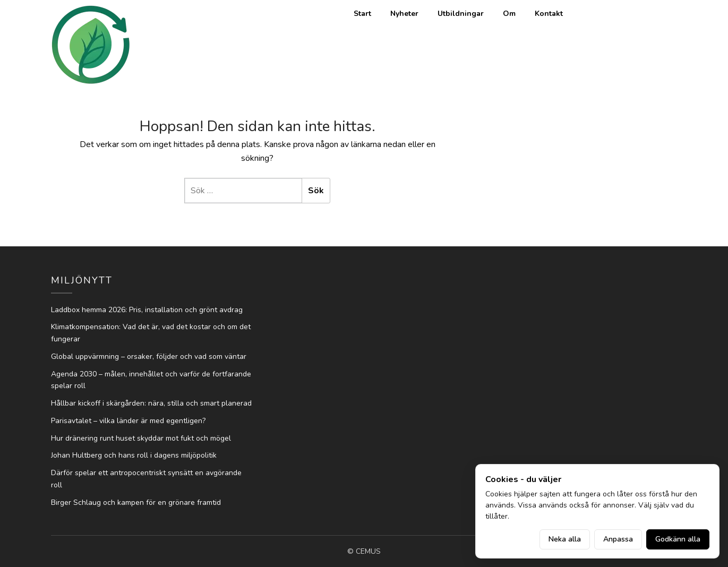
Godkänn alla (678, 539)
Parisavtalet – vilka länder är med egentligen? (128, 421)
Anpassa (618, 539)
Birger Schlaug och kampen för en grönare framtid (136, 502)
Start (362, 14)
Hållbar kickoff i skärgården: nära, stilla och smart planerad (151, 403)
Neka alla (565, 539)
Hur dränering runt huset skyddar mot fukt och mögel (141, 438)
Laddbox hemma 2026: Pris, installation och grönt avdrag (147, 310)
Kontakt (549, 14)
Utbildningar (461, 14)
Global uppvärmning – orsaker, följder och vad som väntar (149, 356)
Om (509, 14)
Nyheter (404, 14)
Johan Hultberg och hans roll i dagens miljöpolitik (134, 455)
